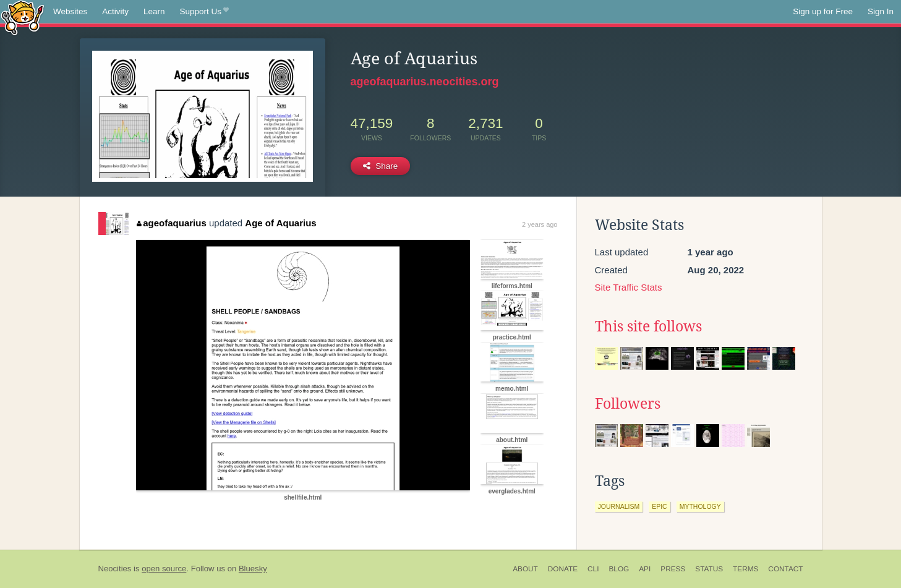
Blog (619, 569)
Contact (785, 569)
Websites (70, 11)
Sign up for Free (823, 11)
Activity (115, 11)
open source (164, 569)
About (525, 569)
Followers (628, 404)
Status (709, 569)
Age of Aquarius (280, 223)
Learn (154, 11)
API (645, 569)
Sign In (881, 11)
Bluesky (253, 569)
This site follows (648, 326)
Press (673, 569)
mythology (700, 506)
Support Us (204, 12)
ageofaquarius (172, 223)
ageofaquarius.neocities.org (425, 82)
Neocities (115, 569)
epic (660, 506)
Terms (745, 569)
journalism (619, 506)
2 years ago (540, 224)
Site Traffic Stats (629, 287)
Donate (563, 569)
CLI (593, 569)
